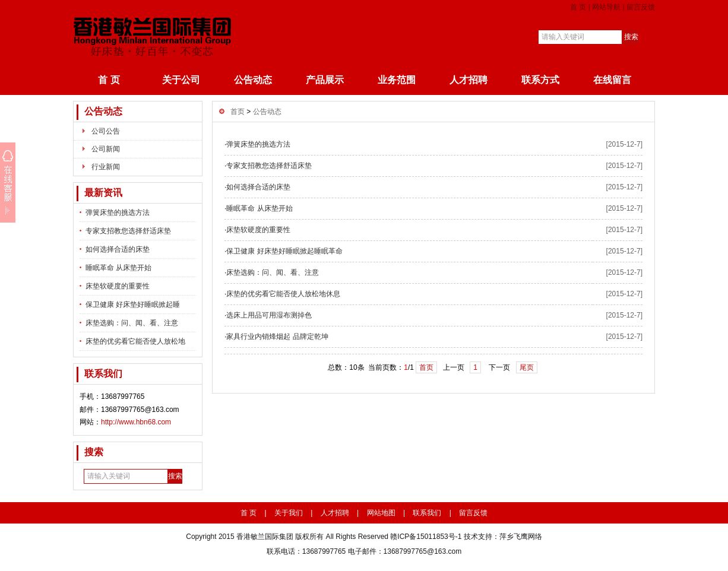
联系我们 (427, 513)
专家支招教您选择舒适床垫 (128, 231)
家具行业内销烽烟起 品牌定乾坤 (277, 337)
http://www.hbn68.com (136, 422)
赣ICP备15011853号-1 (426, 537)
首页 (238, 112)
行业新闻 (106, 167)
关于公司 (181, 80)
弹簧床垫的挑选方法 (118, 212)
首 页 (578, 7)
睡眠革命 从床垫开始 (118, 268)
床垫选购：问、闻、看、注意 (132, 323)
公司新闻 (106, 149)
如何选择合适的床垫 (118, 249)
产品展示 (325, 80)
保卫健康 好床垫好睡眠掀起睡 (133, 304)
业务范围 (397, 80)
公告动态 (253, 80)
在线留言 (612, 80)
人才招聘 (469, 80)
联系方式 (540, 80)
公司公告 (106, 131)
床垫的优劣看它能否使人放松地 (135, 341)
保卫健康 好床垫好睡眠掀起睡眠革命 (284, 251)
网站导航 (606, 7)
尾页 (527, 367)
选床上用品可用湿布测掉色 (269, 315)
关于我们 (289, 513)
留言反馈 (641, 7)
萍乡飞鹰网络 (521, 537)
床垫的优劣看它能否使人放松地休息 (283, 294)
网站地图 (381, 513)
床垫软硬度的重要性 (118, 286)
